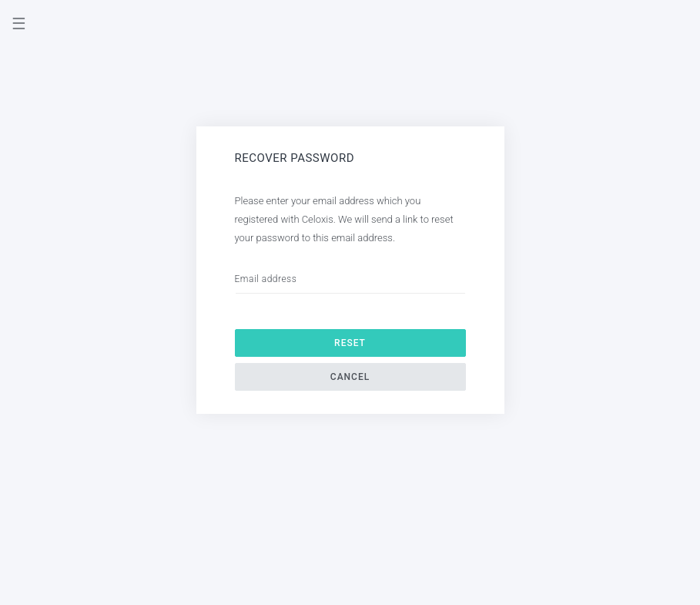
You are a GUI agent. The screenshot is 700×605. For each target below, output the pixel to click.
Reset (350, 343)
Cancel (350, 377)
